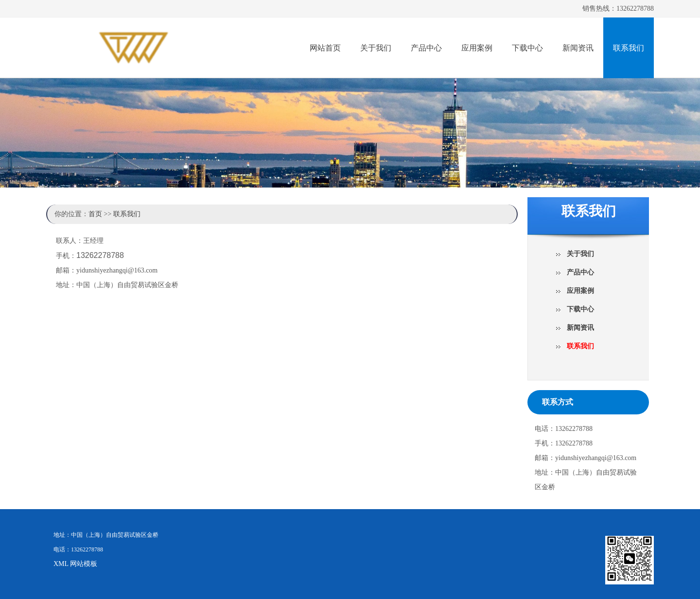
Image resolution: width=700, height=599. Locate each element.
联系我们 (629, 48)
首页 (95, 214)
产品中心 (426, 48)
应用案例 (477, 48)
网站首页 (325, 48)
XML (61, 564)
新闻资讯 (578, 48)
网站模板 (84, 564)
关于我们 (376, 48)
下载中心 (527, 48)
